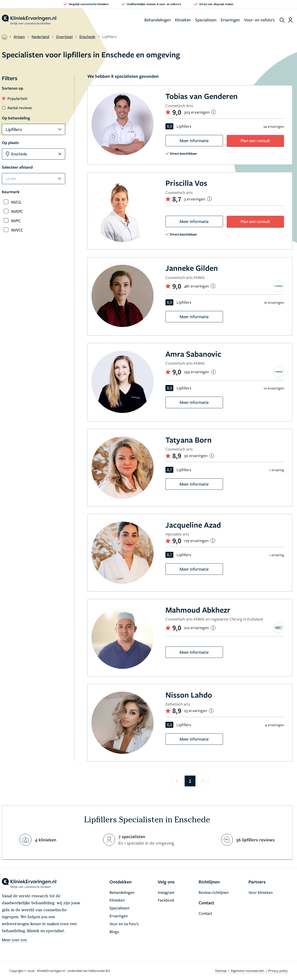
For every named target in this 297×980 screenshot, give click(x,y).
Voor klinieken (261, 892)
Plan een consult (255, 140)
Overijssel (64, 37)
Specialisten (206, 20)
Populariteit (15, 98)
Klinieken (183, 20)
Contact (205, 913)
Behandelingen (158, 20)
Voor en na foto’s (124, 924)
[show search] (282, 20)
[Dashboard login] (290, 20)
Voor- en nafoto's (259, 20)
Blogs (114, 932)
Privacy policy (278, 971)
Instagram (166, 892)
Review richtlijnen (214, 892)
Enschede (87, 37)
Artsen (19, 37)
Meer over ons (14, 940)
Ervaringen (230, 20)
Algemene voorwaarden (248, 971)
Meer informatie (194, 140)
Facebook (166, 900)
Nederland (40, 37)
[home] (29, 20)
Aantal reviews (17, 108)
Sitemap (221, 971)
